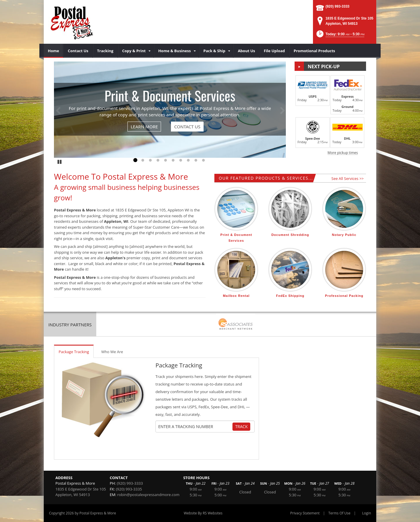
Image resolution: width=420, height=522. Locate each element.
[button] (340, 36)
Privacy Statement (305, 513)
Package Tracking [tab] (74, 352)
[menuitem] (54, 51)
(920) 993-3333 (337, 6)
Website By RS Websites (203, 513)
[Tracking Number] (195, 427)
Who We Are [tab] (112, 352)
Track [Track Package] (241, 426)
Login (367, 513)
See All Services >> (348, 178)
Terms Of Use (339, 513)
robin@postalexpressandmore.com (148, 495)
